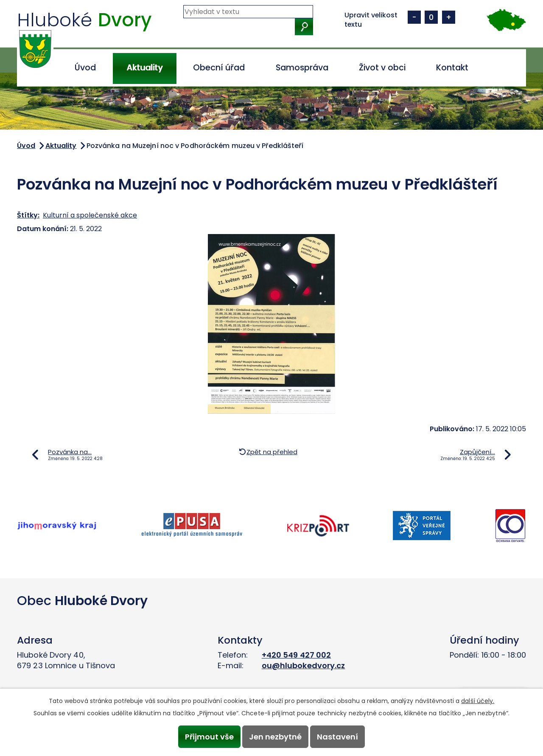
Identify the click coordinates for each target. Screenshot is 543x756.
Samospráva (302, 68)
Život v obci (382, 68)
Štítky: (28, 215)
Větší (449, 17)
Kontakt (452, 68)
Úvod (85, 68)
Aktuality (144, 68)
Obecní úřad (219, 68)
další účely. (478, 701)
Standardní (431, 17)
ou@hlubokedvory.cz (304, 665)
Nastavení (338, 737)
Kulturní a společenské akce (90, 215)
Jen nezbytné (275, 737)
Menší (414, 17)
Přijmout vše (209, 737)
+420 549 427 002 (297, 655)
